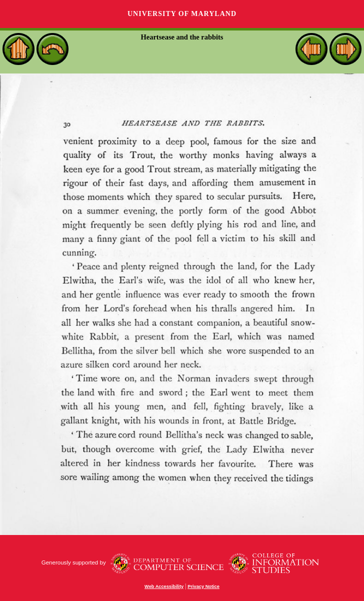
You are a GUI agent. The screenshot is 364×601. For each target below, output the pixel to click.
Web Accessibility (164, 586)
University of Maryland (182, 14)
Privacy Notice (203, 586)
